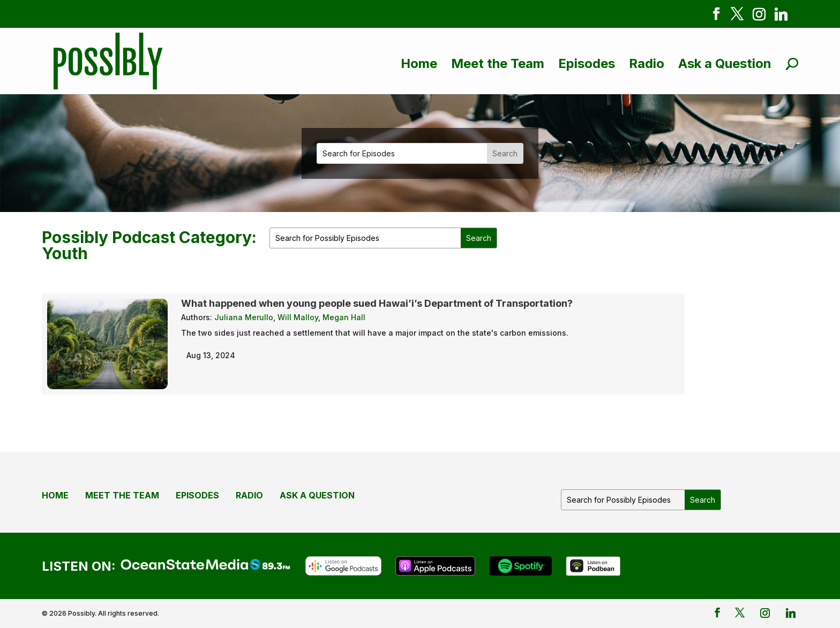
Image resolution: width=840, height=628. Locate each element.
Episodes (587, 63)
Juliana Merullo (244, 317)
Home (419, 63)
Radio (647, 63)
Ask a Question (725, 63)
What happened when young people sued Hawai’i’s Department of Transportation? (377, 303)
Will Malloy (298, 317)
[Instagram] (759, 16)
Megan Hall (344, 317)
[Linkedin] (781, 16)
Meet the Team (498, 63)
